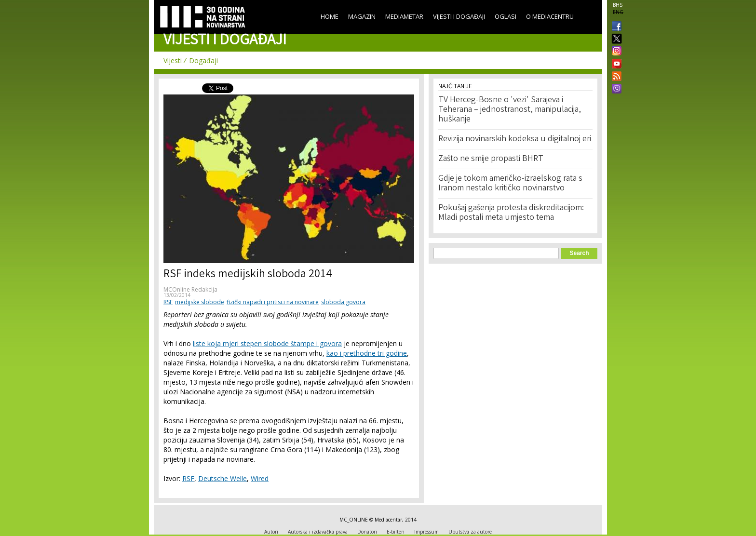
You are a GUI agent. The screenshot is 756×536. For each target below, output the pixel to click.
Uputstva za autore (470, 532)
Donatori (367, 532)
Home (330, 16)
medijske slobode (200, 302)
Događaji (203, 60)
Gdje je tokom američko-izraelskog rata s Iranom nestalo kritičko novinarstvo (510, 184)
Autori (271, 532)
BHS (618, 5)
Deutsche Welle (223, 478)
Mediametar (404, 16)
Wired (260, 478)
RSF (168, 302)
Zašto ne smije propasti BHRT (491, 159)
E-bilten (396, 532)
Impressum (426, 532)
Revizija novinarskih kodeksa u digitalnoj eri (515, 139)
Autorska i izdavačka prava (318, 532)
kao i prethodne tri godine (367, 353)
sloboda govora (343, 302)
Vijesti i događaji (459, 16)
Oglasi (506, 16)
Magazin (362, 16)
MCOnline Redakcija (190, 289)
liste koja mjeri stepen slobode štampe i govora (267, 343)
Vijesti (173, 60)
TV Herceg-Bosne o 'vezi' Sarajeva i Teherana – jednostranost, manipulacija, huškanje (510, 110)
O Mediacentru (550, 16)
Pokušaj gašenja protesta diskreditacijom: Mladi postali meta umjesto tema (511, 213)
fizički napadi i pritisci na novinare (273, 302)
